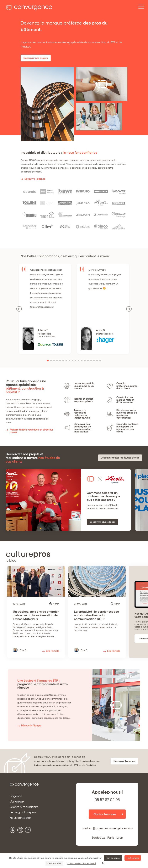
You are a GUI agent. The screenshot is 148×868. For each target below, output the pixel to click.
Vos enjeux (17, 801)
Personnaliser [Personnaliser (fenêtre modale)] (54, 863)
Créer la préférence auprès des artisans (127, 386)
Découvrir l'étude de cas (103, 522)
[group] (36, 612)
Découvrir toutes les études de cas (120, 458)
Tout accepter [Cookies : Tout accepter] (113, 858)
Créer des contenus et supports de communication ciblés (127, 428)
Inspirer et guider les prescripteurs (83, 400)
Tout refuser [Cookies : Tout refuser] (133, 858)
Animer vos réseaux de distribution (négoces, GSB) (82, 414)
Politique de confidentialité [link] (82, 863)
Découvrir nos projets (36, 58)
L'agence (16, 796)
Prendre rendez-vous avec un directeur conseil (31, 431)
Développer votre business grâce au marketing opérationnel (127, 414)
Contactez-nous (105, 814)
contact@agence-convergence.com (107, 828)
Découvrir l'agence (35, 179)
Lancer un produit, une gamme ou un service (84, 386)
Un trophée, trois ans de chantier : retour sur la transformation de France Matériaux (36, 624)
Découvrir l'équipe (31, 726)
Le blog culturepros (23, 812)
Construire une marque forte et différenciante (125, 400)
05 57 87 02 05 (107, 800)
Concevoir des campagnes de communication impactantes (82, 428)
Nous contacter (20, 818)
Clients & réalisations (24, 807)
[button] (48, 361)
